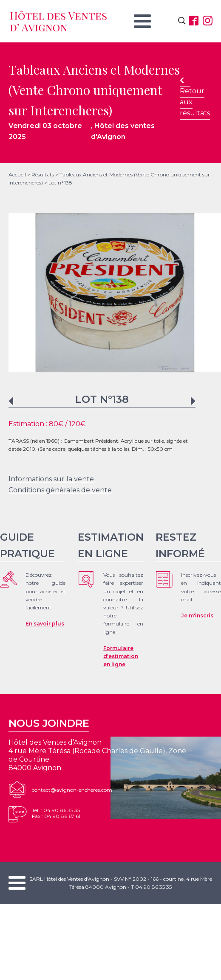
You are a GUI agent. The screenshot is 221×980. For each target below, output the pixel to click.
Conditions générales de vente (60, 490)
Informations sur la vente (51, 479)
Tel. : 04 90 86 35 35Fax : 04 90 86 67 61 (56, 813)
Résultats (43, 175)
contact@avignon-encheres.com (72, 790)
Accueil (17, 175)
